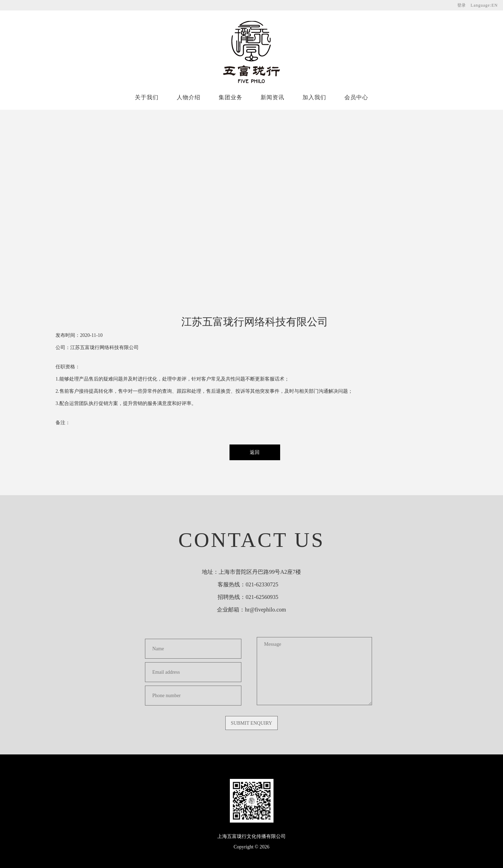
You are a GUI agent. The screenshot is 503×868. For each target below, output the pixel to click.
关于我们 (147, 97)
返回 (255, 452)
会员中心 (356, 97)
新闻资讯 (272, 97)
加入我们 (314, 97)
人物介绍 (189, 97)
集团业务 (231, 97)
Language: (484, 5)
